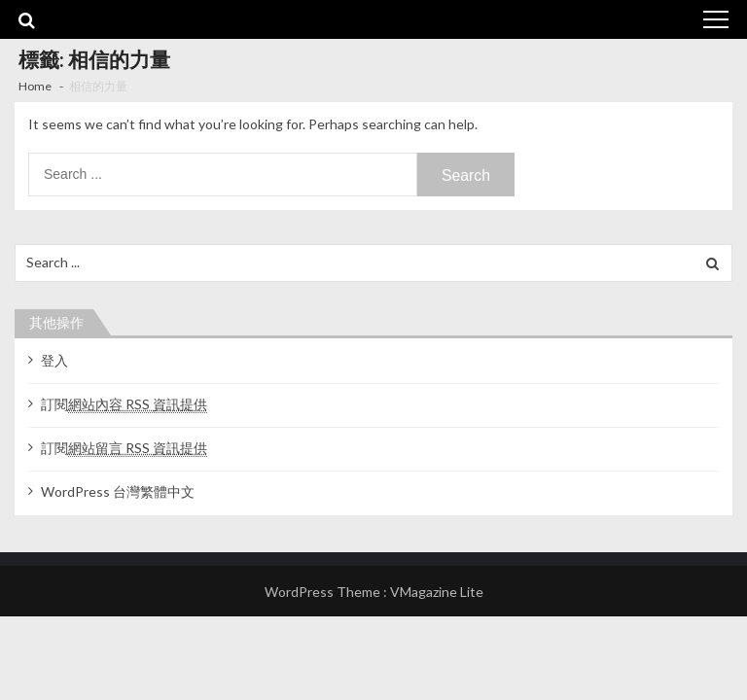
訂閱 (124, 404)
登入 (54, 360)
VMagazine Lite (437, 592)
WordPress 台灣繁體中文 (118, 491)
